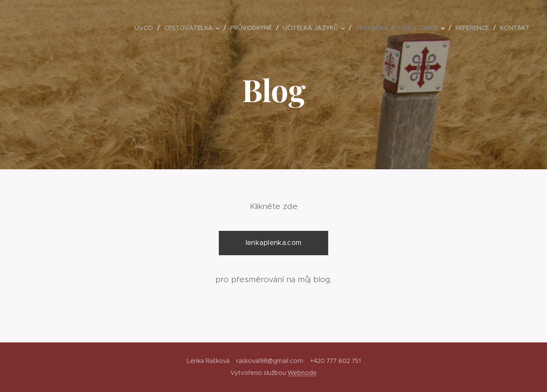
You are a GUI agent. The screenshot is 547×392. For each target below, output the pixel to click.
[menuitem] (146, 28)
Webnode (302, 373)
